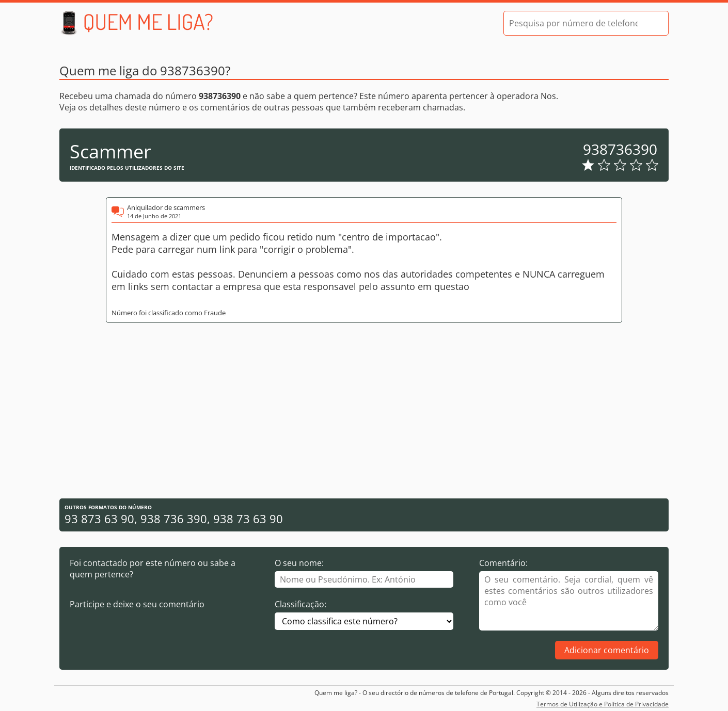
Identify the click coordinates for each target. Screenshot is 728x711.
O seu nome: (299, 563)
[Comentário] (569, 601)
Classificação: (300, 604)
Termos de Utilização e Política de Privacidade (603, 704)
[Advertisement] (364, 411)
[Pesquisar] (652, 23)
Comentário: (503, 563)
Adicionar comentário (607, 650)
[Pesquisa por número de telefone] (573, 23)
